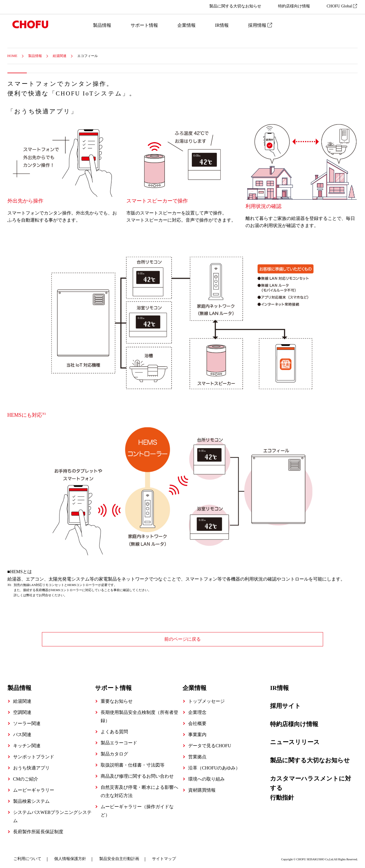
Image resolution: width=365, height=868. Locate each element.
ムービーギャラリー (34, 787)
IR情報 (222, 25)
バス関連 (22, 732)
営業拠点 (197, 754)
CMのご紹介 (26, 776)
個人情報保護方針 (70, 856)
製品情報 (102, 25)
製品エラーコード (119, 740)
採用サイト (285, 703)
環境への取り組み (206, 776)
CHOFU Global (342, 6)
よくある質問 (114, 729)
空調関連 (22, 709)
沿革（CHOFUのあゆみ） (214, 765)
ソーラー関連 (27, 721)
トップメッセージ (206, 698)
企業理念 (197, 709)
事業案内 (197, 732)
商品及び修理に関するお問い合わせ (137, 773)
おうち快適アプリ (31, 765)
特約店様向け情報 (294, 6)
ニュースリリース (295, 740)
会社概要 (197, 721)
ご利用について (27, 856)
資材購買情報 (202, 787)
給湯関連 (60, 56)
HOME (12, 56)
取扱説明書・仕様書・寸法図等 (133, 762)
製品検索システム (31, 798)
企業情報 (186, 25)
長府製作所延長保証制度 (38, 829)
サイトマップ (164, 856)
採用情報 (260, 25)
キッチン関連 (27, 743)
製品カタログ (114, 751)
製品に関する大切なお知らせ (235, 6)
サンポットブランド (34, 754)
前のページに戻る (182, 639)
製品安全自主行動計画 (119, 856)
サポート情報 (144, 25)
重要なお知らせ (117, 698)
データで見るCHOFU (210, 743)
